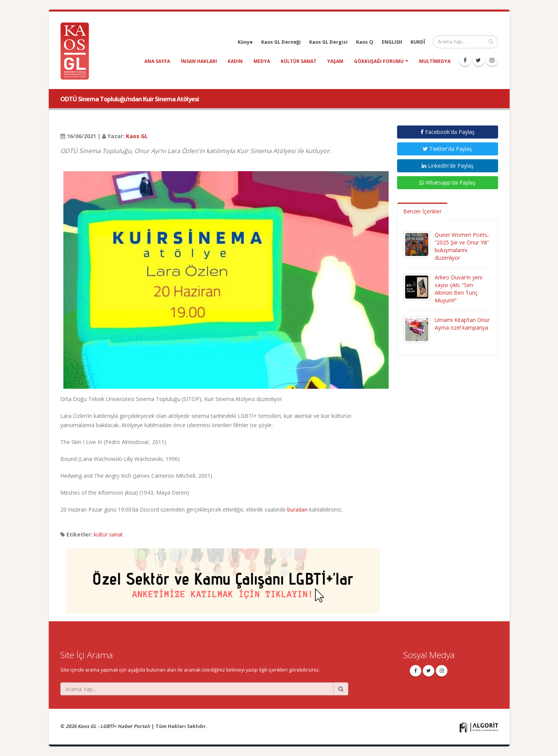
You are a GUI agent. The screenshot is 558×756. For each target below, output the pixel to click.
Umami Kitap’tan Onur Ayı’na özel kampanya (462, 324)
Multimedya (435, 61)
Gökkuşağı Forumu (379, 61)
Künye (245, 42)
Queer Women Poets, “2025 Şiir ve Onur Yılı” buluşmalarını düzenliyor (462, 246)
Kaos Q (365, 42)
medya (262, 61)
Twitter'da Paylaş (447, 149)
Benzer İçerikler (422, 211)
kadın (235, 61)
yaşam (335, 61)
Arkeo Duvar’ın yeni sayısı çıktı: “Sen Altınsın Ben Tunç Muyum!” (459, 289)
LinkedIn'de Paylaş (448, 166)
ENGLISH (392, 42)
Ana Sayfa (157, 61)
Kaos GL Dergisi (328, 42)
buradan (297, 509)
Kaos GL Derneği (281, 42)
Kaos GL (137, 136)
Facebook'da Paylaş (448, 132)
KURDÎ (418, 42)
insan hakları (199, 61)
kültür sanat (299, 61)
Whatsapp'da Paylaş (447, 182)
